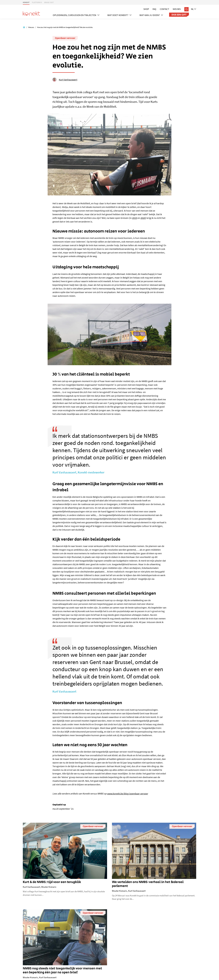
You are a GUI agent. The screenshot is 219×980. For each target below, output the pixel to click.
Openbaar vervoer (65, 38)
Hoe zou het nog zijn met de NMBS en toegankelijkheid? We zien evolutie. (65, 27)
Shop (146, 9)
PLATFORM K (37, 2)
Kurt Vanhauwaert (65, 80)
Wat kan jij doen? (151, 15)
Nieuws (177, 9)
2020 (143, 218)
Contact (164, 9)
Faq (154, 9)
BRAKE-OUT (49, 2)
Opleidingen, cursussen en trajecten (76, 15)
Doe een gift (179, 15)
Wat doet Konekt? (119, 15)
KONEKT (26, 2)
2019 (135, 218)
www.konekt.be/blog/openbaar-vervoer (128, 794)
